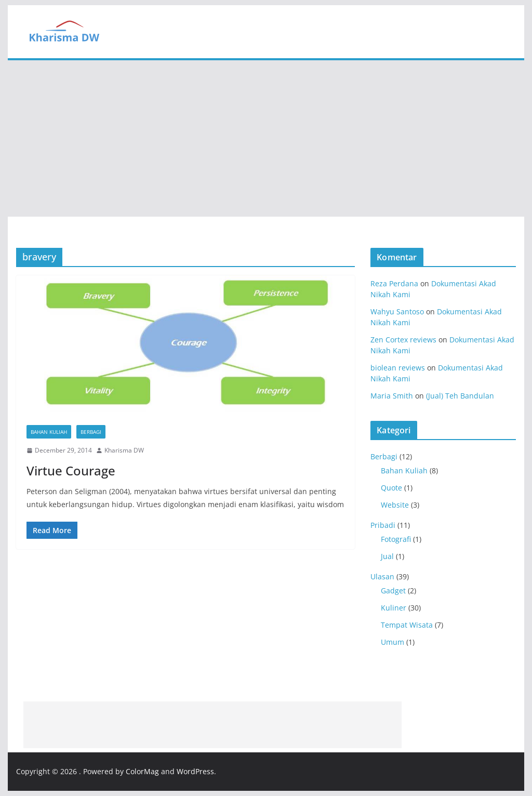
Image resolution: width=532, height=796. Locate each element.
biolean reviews (398, 368)
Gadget (393, 591)
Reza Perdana (394, 283)
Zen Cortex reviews (403, 340)
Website (395, 505)
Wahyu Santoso (397, 311)
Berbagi (91, 432)
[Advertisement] (266, 139)
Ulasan (382, 576)
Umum (393, 642)
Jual (387, 556)
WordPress (195, 771)
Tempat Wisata (407, 625)
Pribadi (383, 525)
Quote (391, 488)
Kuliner (394, 608)
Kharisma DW (124, 450)
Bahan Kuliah (49, 432)
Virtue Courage (71, 470)
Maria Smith (392, 396)
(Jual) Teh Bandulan (460, 396)
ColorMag (142, 771)
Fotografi (396, 539)
